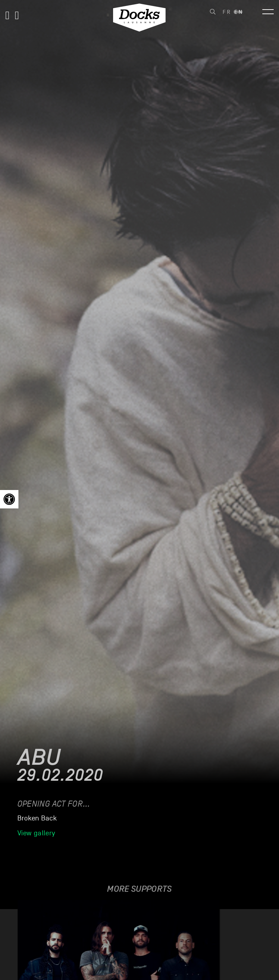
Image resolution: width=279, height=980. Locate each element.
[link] (9, 499)
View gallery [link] (36, 833)
